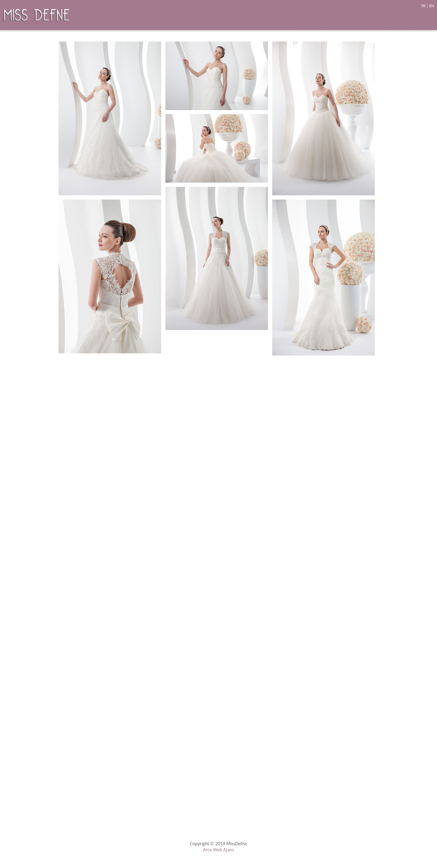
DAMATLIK (371, 20)
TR (423, 6)
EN (432, 6)
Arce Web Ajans (218, 850)
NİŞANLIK (338, 20)
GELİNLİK (307, 20)
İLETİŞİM (425, 20)
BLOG (400, 20)
